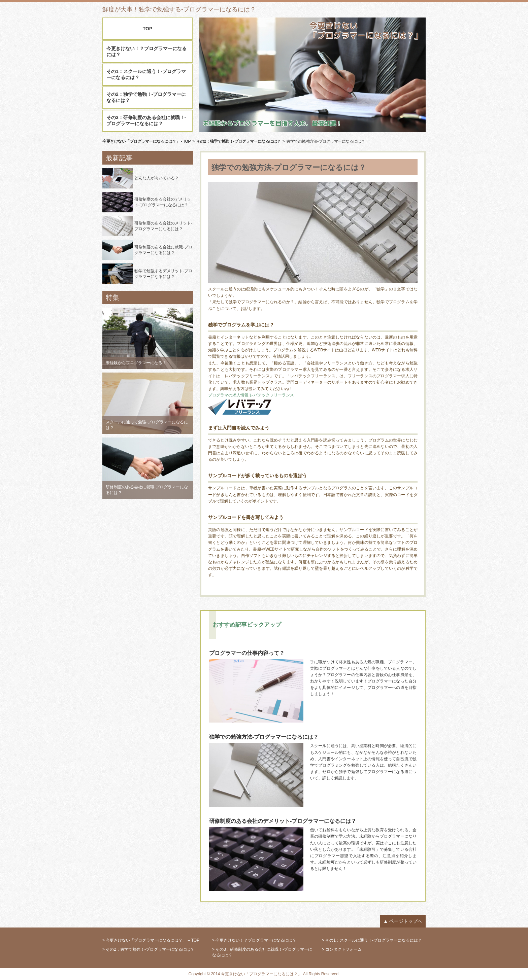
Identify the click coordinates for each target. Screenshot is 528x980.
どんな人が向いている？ (157, 178)
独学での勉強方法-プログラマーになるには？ (264, 737)
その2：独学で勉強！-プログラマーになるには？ (146, 97)
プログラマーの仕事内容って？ (247, 653)
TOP (148, 29)
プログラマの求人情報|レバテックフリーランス (251, 395)
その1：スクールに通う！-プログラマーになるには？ (146, 74)
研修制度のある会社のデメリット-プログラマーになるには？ (163, 202)
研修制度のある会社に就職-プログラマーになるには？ (163, 250)
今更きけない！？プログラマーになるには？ (146, 51)
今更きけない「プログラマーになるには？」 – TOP (153, 940)
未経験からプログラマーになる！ (136, 363)
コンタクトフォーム (343, 949)
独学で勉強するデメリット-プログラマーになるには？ (163, 274)
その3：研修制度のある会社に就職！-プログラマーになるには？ (146, 120)
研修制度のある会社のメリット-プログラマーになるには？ (163, 226)
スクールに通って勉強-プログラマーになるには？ (147, 425)
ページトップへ (406, 921)
